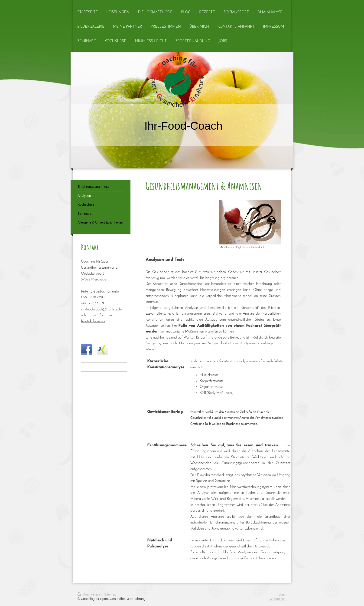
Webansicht (278, 599)
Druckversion (90, 594)
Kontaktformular (93, 321)
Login (283, 594)
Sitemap (110, 594)
